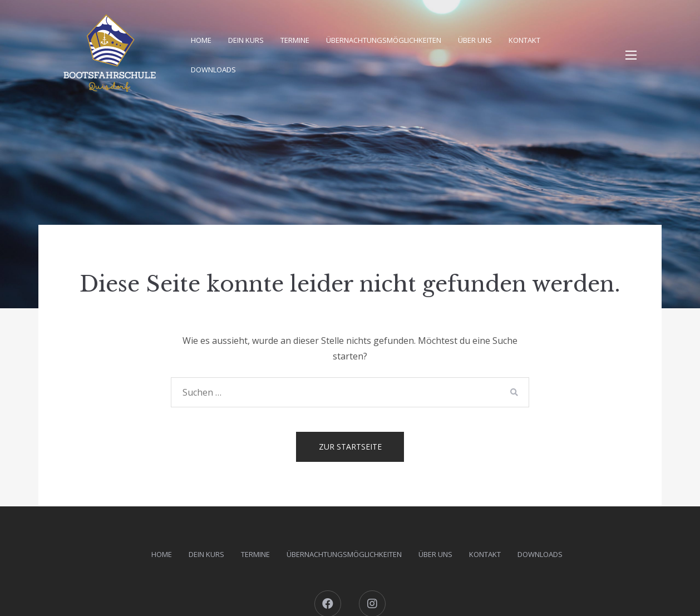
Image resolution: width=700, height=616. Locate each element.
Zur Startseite (350, 447)
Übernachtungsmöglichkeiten (384, 40)
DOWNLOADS (213, 70)
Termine (295, 40)
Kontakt (524, 40)
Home (201, 40)
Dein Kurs (246, 40)
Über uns (475, 40)
